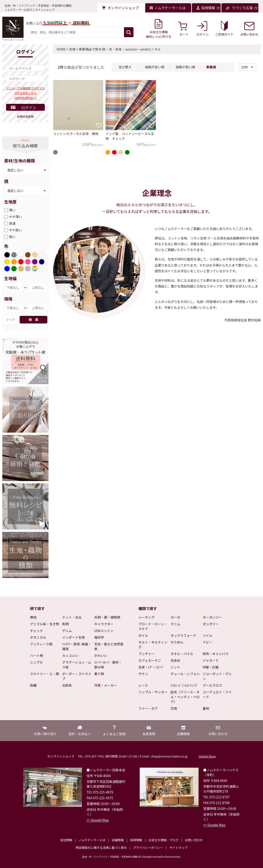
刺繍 (33, 685)
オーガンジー (212, 617)
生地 (72, 49)
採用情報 (136, 840)
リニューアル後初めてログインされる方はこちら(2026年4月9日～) (25, 93)
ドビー (208, 642)
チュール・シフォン (185, 674)
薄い (12, 210)
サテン (143, 674)
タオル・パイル (182, 654)
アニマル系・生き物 (45, 624)
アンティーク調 (41, 644)
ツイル (208, 635)
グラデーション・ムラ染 (77, 665)
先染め (175, 660)
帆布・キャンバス (216, 654)
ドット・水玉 (72, 617)
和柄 (65, 624)
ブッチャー (147, 654)
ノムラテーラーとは (92, 840)
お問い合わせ (194, 840)
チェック (36, 631)
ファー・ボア (148, 708)
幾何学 (99, 637)
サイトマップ (178, 848)
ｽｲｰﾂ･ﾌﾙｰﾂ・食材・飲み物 (108, 665)
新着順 (211, 67)
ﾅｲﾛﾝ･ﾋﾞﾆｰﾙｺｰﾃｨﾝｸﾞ (184, 685)
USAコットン (104, 631)
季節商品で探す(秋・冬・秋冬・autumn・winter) (115, 49)
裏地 (206, 708)
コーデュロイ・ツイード (217, 694)
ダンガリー (211, 624)
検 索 (33, 320)
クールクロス (212, 685)
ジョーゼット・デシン (217, 676)
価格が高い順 (185, 67)
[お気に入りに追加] (99, 126)
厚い (12, 237)
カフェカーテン (150, 660)
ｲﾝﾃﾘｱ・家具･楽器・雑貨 (77, 646)
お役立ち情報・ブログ (163, 840)
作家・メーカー (106, 685)
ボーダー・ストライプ (77, 676)
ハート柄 (36, 655)
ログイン (29, 108)
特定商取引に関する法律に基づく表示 (101, 848)
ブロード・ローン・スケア (153, 626)
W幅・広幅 (211, 667)
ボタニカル (38, 637)
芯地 (174, 708)
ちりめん (177, 642)
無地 (33, 617)
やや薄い (15, 217)
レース (143, 685)
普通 (12, 223)
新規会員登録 (25, 116)
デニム (67, 631)
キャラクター (104, 624)
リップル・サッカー (153, 692)
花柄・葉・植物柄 (107, 617)
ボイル (143, 635)
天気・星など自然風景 (109, 646)
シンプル (36, 662)
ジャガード (211, 660)
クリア (10, 320)
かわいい (101, 655)
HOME (61, 49)
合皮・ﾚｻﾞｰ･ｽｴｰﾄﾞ (151, 667)
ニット (175, 667)
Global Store (207, 756)
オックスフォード (184, 635)
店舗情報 (118, 840)
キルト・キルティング (153, 645)
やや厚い (15, 230)
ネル (157, 49)
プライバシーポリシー (148, 848)
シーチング (147, 617)
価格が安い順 (154, 67)
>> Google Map (98, 820)
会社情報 (66, 840)
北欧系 (67, 685)
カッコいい (70, 655)
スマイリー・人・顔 (45, 674)
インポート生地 (73, 637)
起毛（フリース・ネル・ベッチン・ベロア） (185, 697)
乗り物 (99, 674)
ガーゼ (175, 617)
